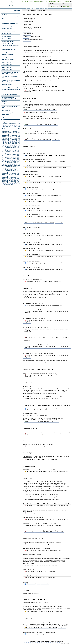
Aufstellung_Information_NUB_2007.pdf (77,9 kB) (37, 446)
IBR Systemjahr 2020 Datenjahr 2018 (10, 175)
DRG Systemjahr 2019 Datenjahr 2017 (11, 149)
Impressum (47, 1)
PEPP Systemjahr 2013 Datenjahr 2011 (11, 144)
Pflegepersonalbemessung (8, 41)
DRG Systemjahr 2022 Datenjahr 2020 (11, 145)
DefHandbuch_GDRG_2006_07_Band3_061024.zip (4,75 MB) (40, 223)
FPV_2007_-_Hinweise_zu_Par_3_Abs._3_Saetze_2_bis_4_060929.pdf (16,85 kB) (44, 90)
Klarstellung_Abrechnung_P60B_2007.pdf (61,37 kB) (37, 80)
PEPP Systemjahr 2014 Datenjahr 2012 (11, 142)
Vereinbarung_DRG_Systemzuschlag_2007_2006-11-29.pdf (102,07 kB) (42, 506)
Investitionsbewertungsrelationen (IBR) (10, 77)
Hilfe (61, 1)
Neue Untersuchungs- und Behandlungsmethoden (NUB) (9, 98)
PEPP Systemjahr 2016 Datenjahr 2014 (11, 140)
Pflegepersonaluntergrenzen (8, 184)
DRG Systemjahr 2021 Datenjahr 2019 (11, 146)
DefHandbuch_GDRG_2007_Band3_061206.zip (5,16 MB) (39, 189)
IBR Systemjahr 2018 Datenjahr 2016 (10, 177)
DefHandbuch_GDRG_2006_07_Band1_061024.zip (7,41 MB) (40, 210)
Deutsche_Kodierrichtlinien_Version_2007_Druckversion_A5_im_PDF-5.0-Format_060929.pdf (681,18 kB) (47, 347)
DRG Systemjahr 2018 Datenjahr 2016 (11, 150)
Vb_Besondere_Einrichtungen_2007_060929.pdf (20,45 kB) (39, 434)
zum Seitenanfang (65, 643)
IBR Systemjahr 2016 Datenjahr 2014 (10, 180)
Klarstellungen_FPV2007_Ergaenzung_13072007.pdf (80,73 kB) (40, 67)
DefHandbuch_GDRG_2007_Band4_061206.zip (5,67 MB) (39, 195)
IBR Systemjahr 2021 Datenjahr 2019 (10, 173)
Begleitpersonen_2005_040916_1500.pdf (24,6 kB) (37, 459)
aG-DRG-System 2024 (7, 67)
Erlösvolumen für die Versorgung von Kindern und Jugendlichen (11, 81)
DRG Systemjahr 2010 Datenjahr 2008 (11, 161)
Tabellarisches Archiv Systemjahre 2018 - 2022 (11, 122)
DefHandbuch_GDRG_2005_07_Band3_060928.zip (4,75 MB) (40, 257)
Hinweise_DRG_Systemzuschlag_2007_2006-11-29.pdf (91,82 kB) (41, 513)
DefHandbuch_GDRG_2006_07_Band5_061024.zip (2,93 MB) (40, 235)
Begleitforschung (28, 41)
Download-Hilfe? (63, 52)
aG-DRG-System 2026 (7, 62)
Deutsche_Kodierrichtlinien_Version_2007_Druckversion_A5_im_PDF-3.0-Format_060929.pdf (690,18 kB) (47, 356)
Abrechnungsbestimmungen (30, 18)
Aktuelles (31, 1)
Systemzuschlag (27, 35)
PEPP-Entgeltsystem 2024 (8, 57)
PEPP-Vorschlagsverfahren (8, 92)
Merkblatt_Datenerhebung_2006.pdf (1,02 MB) (36, 571)
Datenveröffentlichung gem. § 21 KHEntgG (33, 40)
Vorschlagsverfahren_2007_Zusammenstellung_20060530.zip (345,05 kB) (42, 472)
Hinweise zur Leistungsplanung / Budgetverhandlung (36, 26)
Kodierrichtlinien (27, 24)
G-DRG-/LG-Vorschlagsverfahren (9, 95)
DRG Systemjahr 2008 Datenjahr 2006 (11, 164)
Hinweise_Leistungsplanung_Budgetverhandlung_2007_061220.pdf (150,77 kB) (43, 375)
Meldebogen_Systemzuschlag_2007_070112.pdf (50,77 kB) (39, 526)
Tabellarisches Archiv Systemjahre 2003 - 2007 (11, 129)
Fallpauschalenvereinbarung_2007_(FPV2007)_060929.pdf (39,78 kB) (41, 52)
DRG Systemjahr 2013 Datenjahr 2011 (11, 157)
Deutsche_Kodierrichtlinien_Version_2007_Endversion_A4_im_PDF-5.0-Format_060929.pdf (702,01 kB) (46, 312)
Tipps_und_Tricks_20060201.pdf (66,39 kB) (35, 578)
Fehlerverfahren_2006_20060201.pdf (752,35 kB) (37, 565)
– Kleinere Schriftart (54, 6)
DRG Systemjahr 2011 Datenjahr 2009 (11, 160)
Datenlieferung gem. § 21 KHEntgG (32, 36)
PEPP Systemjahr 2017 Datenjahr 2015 (11, 138)
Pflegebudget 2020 (6, 39)
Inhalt (58, 1)
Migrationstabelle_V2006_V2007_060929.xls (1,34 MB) (38, 134)
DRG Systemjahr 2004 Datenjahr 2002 (11, 169)
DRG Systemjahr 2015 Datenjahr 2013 (11, 154)
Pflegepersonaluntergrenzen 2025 (10, 26)
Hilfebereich (49, 362)
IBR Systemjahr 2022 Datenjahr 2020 (10, 172)
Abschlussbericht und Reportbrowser (33, 383)
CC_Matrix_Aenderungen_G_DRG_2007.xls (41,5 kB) (38, 422)
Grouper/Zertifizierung (29, 23)
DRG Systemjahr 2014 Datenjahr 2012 (11, 156)
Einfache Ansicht (66, 6)
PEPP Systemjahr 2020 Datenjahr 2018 (11, 134)
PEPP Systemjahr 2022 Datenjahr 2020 (11, 131)
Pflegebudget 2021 (6, 36)
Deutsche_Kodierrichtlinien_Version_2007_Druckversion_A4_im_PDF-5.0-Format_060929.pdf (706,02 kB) (47, 330)
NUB (25, 30)
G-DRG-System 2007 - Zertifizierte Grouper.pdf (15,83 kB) (39, 281)
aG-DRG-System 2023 (7, 70)
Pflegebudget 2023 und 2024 (8, 31)
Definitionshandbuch (28, 21)
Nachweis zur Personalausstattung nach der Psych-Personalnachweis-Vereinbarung (10, 45)
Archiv (24, 10)
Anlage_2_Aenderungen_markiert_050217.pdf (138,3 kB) (38, 550)
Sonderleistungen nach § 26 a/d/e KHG (11, 90)
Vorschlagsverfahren (28, 33)
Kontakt (27, 1)
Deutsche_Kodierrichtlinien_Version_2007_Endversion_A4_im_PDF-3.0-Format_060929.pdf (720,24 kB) (46, 321)
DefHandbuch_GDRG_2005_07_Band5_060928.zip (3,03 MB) (40, 269)
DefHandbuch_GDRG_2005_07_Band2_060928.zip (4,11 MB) (40, 250)
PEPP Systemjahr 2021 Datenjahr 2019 (11, 133)
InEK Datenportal (6, 21)
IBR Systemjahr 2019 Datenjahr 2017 (10, 176)
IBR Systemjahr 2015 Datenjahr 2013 (10, 182)
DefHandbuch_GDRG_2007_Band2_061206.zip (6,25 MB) (39, 183)
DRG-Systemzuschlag (7, 84)
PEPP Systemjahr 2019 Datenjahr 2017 (11, 135)
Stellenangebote (38, 1)
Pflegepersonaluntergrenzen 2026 (10, 23)
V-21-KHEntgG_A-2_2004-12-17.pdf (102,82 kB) (36, 544)
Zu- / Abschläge (27, 32)
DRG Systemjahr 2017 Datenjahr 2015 (11, 152)
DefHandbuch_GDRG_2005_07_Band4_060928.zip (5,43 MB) (40, 263)
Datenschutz (53, 1)
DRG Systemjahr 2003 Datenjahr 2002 (11, 171)
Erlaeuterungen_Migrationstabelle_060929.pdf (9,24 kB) (38, 140)
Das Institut (4, 14)
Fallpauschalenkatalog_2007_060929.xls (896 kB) (36, 110)
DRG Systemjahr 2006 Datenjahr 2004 (11, 167)
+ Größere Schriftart (54, 5)
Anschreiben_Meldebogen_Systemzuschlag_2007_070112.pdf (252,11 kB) (42, 519)
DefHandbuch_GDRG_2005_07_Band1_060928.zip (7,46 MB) (40, 244)
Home (23, 1)
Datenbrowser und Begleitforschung (10, 104)
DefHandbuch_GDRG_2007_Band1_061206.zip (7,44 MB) (39, 176)
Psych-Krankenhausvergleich (9, 49)
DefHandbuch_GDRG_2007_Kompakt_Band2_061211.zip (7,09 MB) (41, 161)
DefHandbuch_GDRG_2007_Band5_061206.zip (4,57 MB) (39, 202)
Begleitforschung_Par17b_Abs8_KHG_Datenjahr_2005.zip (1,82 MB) (41, 628)
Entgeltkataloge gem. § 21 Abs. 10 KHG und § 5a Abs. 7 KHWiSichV (10, 73)
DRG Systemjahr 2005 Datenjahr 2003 (11, 168)
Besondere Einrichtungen (29, 29)
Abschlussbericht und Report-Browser (32, 27)
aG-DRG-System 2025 (7, 65)
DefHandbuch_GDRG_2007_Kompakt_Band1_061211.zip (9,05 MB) (41, 155)
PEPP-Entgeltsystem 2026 (8, 52)
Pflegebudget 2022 (6, 34)
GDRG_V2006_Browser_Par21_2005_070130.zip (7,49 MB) (39, 612)
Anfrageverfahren (6, 110)
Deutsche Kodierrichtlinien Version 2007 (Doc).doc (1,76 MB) (39, 305)
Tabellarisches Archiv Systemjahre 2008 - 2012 (11, 127)
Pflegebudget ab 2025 (7, 29)
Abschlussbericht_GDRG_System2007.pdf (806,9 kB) (38, 399)
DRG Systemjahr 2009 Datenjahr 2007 (11, 163)
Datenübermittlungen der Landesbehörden (8, 114)
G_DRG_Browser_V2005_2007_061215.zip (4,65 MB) (38, 409)
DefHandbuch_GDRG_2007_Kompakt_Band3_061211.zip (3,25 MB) (41, 168)
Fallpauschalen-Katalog (29, 20)
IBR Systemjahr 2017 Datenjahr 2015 (10, 179)
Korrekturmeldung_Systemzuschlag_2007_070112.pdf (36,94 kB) (40, 532)
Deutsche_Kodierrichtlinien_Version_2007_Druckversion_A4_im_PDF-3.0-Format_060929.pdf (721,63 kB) (47, 338)
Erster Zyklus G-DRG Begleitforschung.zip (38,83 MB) (38, 634)
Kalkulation (26, 38)
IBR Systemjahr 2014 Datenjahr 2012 (10, 183)
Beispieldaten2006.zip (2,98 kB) (33, 584)
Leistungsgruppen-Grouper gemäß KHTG (10, 18)
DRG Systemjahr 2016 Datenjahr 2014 (11, 153)
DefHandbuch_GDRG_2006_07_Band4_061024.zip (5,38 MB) (40, 229)
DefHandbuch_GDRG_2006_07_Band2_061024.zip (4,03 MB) (40, 217)
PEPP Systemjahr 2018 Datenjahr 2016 (11, 137)
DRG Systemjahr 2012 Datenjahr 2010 (11, 158)
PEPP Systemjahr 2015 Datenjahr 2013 (11, 141)
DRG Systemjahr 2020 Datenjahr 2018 (11, 148)
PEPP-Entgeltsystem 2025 (8, 54)
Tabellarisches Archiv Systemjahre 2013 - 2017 (11, 124)
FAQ (3, 117)
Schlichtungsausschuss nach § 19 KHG (10, 107)
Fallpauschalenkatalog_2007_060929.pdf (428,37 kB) (37, 112)
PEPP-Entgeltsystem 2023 (8, 60)
